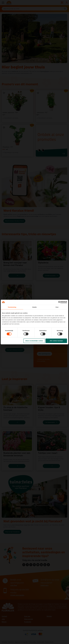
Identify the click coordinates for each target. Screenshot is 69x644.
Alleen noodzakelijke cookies (34, 341)
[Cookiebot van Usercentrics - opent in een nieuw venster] (60, 302)
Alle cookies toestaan (56, 341)
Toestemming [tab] (12, 307)
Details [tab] (34, 307)
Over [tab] (57, 307)
